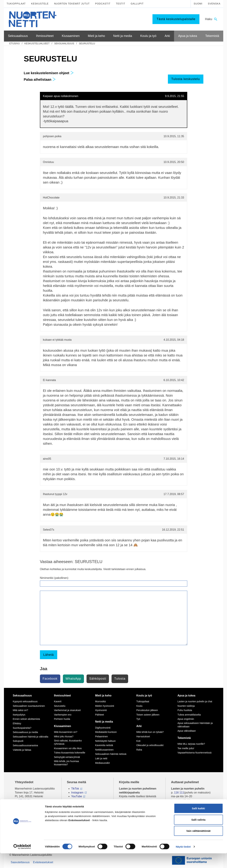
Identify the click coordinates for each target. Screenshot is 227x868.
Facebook (50, 679)
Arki (139, 726)
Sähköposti (98, 679)
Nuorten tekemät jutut (72, 4)
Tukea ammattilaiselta (189, 715)
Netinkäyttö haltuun (105, 741)
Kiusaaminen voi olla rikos (68, 748)
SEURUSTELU (87, 43)
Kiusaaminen (63, 726)
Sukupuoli (18, 741)
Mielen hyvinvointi (105, 706)
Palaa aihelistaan (40, 80)
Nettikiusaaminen (104, 750)
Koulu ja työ (144, 696)
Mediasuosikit (102, 763)
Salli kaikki (198, 823)
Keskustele (40, 4)
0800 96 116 (183, 811)
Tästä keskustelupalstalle (176, 19)
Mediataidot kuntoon (106, 732)
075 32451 (24, 800)
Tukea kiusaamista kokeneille (70, 753)
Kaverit (58, 701)
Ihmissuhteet (62, 696)
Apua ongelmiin (186, 719)
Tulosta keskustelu (186, 79)
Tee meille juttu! (186, 748)
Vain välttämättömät (198, 845)
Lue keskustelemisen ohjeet (49, 73)
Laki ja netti (101, 758)
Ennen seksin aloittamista (26, 719)
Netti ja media (104, 722)
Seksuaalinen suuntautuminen (29, 706)
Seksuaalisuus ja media (25, 732)
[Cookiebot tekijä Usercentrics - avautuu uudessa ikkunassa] (22, 861)
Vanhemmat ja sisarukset (67, 710)
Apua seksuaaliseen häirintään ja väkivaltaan (195, 725)
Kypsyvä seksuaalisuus (25, 701)
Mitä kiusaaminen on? (66, 732)
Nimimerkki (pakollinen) (54, 578)
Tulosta (120, 679)
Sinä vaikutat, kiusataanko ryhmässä (68, 742)
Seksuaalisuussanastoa (25, 745)
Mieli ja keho (103, 696)
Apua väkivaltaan (187, 731)
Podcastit (103, 4)
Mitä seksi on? (20, 710)
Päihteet (99, 715)
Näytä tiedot (183, 861)
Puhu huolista (185, 710)
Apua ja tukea (186, 696)
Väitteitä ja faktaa (22, 750)
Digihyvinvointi (103, 728)
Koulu (139, 706)
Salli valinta (198, 834)
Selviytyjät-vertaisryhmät (67, 757)
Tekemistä (184, 738)
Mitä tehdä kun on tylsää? (150, 732)
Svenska (214, 4)
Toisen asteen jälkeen (148, 715)
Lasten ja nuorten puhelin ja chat (195, 701)
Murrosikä (100, 701)
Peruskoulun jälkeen (147, 710)
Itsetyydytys (19, 715)
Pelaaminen (101, 736)
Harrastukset (143, 736)
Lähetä (49, 655)
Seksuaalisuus (64, 43)
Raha (139, 750)
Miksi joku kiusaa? (64, 736)
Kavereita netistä (104, 745)
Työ (138, 719)
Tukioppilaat (16, 4)
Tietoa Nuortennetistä (28, 811)
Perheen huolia (62, 719)
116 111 (179, 793)
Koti (138, 741)
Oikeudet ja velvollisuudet (150, 745)
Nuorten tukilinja (186, 706)
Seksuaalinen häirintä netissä (111, 754)
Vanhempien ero (63, 715)
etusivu (15, 43)
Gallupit (137, 4)
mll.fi (18, 804)
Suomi (198, 4)
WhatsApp (73, 679)
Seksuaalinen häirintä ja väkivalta (31, 737)
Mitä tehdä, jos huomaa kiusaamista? (66, 763)
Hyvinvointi (101, 710)
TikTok (75, 789)
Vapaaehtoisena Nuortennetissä (194, 753)
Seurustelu (60, 706)
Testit (120, 4)
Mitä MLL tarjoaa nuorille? (191, 744)
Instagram (77, 793)
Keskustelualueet (37, 43)
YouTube (77, 796)
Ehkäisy (17, 723)
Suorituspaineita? (22, 728)
